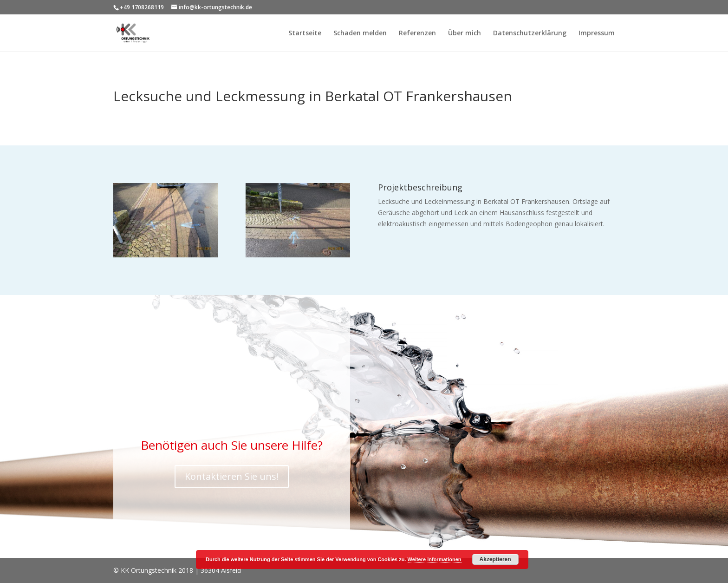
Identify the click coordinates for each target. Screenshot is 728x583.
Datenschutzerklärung (530, 33)
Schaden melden (360, 33)
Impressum (597, 33)
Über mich (465, 33)
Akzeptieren (495, 559)
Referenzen (417, 33)
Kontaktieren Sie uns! (232, 476)
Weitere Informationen (435, 559)
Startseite (305, 33)
